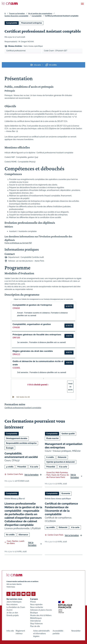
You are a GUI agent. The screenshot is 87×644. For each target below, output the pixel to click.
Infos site (10, 631)
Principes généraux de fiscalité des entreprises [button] (37, 335)
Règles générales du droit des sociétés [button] (33, 351)
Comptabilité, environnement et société (21, 455)
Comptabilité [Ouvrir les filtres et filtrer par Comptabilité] (12, 23)
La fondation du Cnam (16, 607)
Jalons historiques (14, 602)
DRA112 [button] (16, 354)
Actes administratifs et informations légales (41, 633)
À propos (34, 599)
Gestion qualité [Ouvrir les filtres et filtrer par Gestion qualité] (68, 434)
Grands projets (13, 615)
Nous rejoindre (36, 604)
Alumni (9, 610)
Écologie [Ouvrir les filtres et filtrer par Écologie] (10, 448)
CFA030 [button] (16, 327)
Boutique (34, 613)
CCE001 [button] (16, 368)
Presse (33, 602)
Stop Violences (37, 623)
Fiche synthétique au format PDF (18, 243)
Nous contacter (37, 607)
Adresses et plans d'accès (41, 610)
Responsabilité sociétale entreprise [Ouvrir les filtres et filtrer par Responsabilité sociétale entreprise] (21, 443)
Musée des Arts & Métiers (41, 615)
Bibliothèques (36, 618)
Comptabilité (37, 16)
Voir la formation (31, 475)
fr (5, 13)
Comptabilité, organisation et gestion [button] (32, 324)
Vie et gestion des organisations (40, 13)
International (35, 621)
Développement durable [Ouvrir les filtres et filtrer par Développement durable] (17, 438)
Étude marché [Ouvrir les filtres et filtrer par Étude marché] (52, 438)
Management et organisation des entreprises (64, 446)
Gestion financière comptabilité (16, 16)
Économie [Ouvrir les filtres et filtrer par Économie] (66, 494)
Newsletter (76, 631)
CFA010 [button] (16, 308)
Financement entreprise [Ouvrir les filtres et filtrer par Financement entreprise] (32, 23)
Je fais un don (12, 613)
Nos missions (12, 604)
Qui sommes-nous (14, 599)
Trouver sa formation (17, 13)
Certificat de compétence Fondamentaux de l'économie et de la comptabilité (61, 509)
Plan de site (35, 626)
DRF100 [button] (16, 338)
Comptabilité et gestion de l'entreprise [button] (32, 305)
